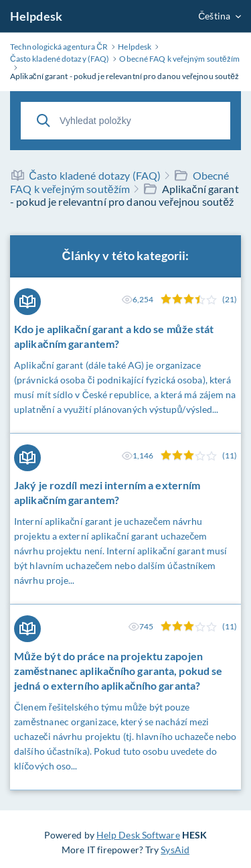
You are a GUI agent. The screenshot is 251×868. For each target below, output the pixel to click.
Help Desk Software (138, 835)
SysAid (175, 850)
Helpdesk (36, 16)
